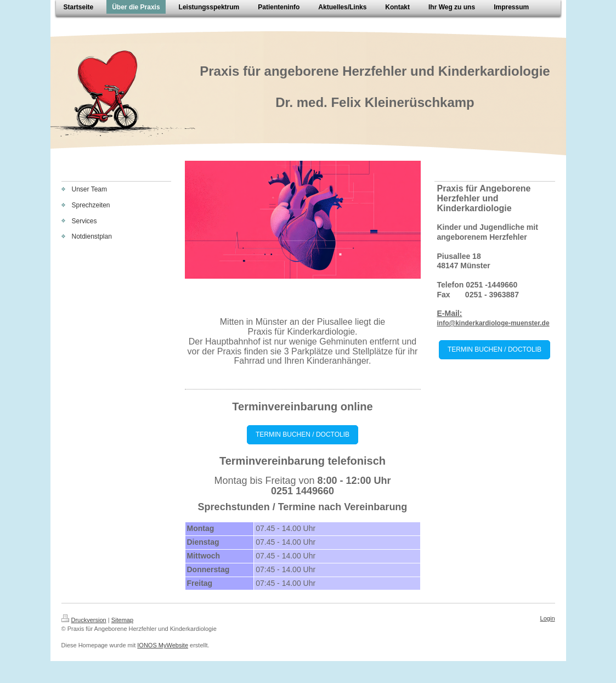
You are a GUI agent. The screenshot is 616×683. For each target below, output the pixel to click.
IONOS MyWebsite (163, 645)
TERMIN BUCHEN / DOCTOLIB (303, 434)
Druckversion (84, 620)
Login (548, 618)
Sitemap (122, 620)
